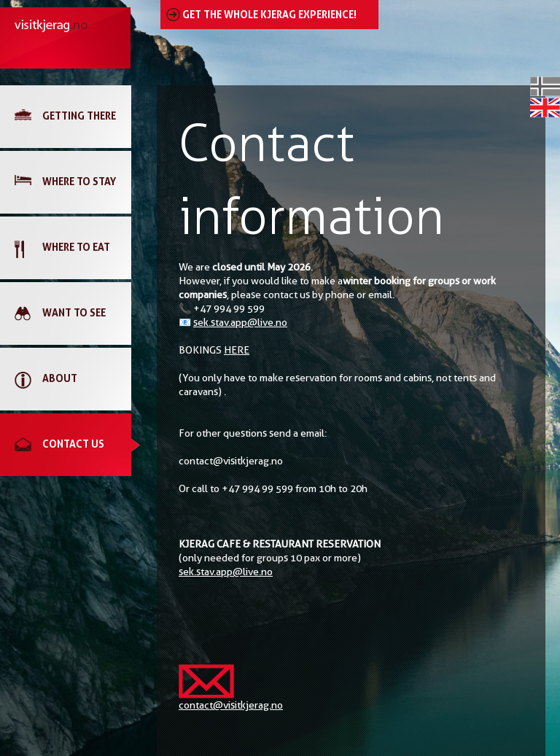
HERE (237, 350)
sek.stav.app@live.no (240, 322)
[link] (73, 117)
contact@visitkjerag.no (231, 705)
